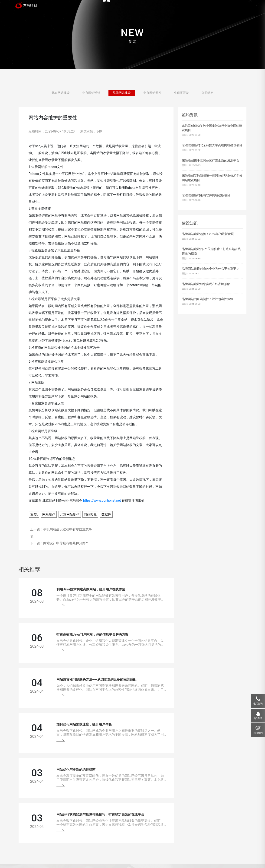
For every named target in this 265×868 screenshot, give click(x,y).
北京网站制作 (70, 514)
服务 (157, 6)
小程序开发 (181, 93)
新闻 (183, 6)
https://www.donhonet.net (102, 501)
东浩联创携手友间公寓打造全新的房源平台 (211, 160)
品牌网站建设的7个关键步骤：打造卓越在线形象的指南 (211, 251)
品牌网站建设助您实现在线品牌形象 (206, 284)
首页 (105, 6)
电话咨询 (258, 704)
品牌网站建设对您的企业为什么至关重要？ (211, 269)
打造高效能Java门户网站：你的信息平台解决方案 (200, 588)
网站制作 (49, 514)
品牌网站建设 (122, 93)
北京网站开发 (152, 93)
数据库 (106, 514)
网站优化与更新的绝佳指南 (66, 672)
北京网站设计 (91, 93)
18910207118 (215, 823)
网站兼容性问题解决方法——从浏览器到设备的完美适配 (86, 630)
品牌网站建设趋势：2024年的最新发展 (208, 234)
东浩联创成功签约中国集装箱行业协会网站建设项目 (212, 128)
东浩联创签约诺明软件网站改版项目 (206, 195)
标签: (34, 514)
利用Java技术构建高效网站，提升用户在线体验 (81, 588)
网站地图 (124, 856)
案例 (131, 6)
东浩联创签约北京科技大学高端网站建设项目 (212, 145)
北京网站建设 (61, 93)
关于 (209, 6)
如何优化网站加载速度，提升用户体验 (191, 630)
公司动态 (207, 93)
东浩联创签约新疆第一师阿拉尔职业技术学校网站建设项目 (212, 178)
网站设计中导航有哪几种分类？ (66, 543)
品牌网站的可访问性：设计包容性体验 (208, 299)
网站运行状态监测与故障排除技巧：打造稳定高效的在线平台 (207, 672)
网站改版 (90, 514)
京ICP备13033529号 (107, 856)
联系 (235, 6)
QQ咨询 (258, 718)
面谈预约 (258, 733)
